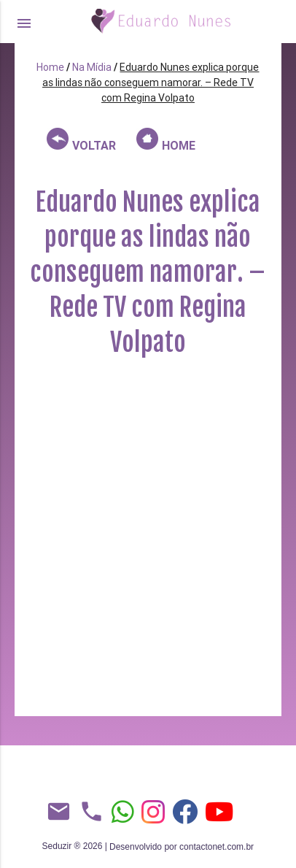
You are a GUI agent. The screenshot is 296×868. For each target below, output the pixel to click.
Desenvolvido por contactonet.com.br (182, 847)
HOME (166, 140)
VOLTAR (81, 140)
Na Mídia (92, 67)
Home (50, 67)
